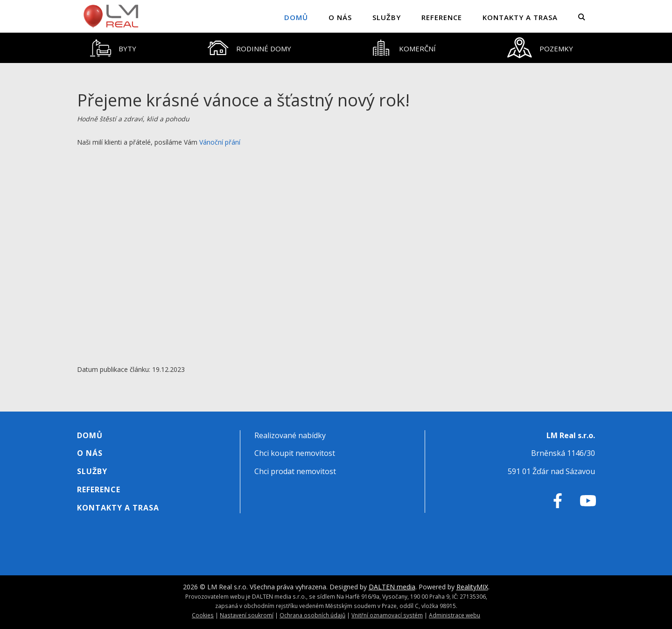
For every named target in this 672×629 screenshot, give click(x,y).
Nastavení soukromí (247, 615)
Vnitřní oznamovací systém (387, 615)
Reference (442, 17)
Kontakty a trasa (520, 17)
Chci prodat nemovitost (295, 471)
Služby (387, 17)
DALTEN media (392, 587)
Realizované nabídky (290, 435)
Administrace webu (455, 615)
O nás (340, 17)
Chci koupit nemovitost (295, 453)
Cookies (203, 615)
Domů (296, 17)
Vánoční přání (220, 142)
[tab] (113, 48)
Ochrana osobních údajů (312, 615)
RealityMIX (472, 587)
